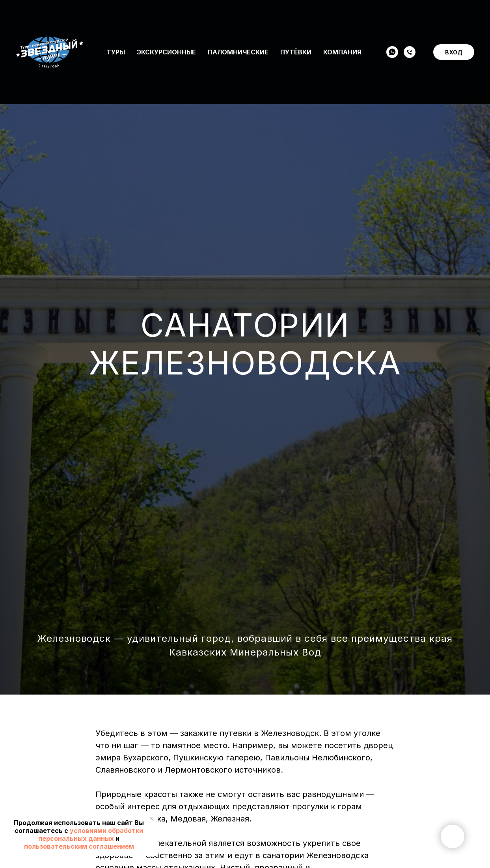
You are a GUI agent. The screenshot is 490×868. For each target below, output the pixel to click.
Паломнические (238, 18)
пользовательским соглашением (79, 846)
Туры (116, 18)
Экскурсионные (166, 18)
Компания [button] (342, 18)
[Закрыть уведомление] (152, 819)
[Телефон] (410, 18)
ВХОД (454, 18)
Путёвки (296, 18)
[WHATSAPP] (392, 18)
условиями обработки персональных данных (91, 834)
